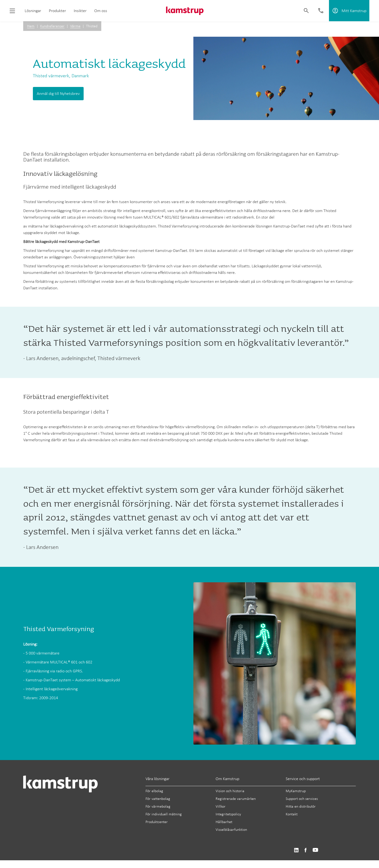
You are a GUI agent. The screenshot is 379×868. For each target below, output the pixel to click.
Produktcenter (157, 822)
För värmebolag (158, 806)
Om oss (101, 11)
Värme (75, 26)
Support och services (302, 799)
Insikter (80, 11)
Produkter (57, 11)
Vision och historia (230, 791)
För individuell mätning (164, 814)
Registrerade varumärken (236, 799)
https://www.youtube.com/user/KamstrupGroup (315, 850)
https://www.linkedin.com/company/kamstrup (296, 850)
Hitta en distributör (301, 806)
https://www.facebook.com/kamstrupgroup (306, 850)
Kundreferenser (52, 26)
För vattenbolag (158, 799)
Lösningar (33, 11)
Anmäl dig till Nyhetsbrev (58, 93)
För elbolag (154, 791)
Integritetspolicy (228, 814)
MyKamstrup (296, 791)
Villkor (221, 806)
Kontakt (292, 814)
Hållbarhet (224, 822)
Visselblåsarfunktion (231, 829)
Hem (31, 26)
